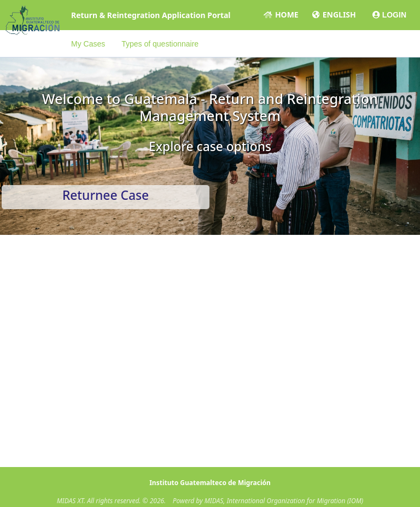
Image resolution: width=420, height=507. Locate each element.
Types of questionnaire (160, 44)
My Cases (88, 44)
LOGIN (389, 15)
